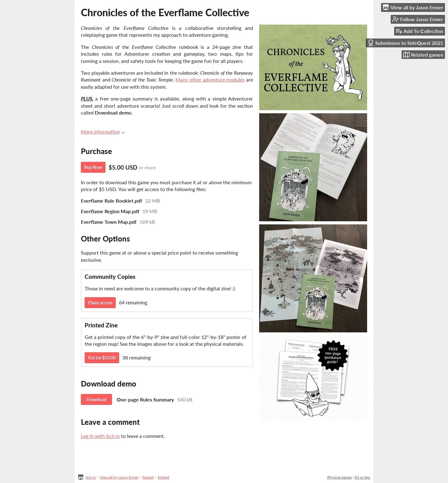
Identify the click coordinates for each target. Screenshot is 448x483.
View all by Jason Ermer (119, 477)
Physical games (340, 477)
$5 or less (362, 477)
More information (103, 131)
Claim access (100, 303)
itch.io (91, 477)
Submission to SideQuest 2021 (405, 43)
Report (148, 477)
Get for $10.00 (102, 358)
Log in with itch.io (100, 436)
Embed (163, 477)
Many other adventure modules (210, 80)
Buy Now (93, 167)
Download (96, 399)
